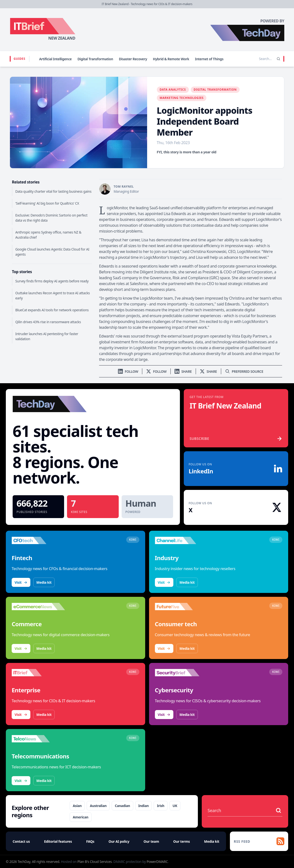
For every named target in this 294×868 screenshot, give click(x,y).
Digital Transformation (95, 59)
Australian (98, 806)
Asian (77, 806)
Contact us (21, 841)
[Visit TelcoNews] (38, 739)
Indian (144, 806)
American (81, 817)
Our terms (182, 841)
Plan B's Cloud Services (95, 862)
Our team (151, 841)
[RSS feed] (259, 841)
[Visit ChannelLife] (182, 540)
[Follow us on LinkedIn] (128, 371)
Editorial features (58, 841)
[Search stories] (255, 59)
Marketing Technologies (182, 98)
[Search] (278, 59)
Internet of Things (209, 59)
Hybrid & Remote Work (171, 59)
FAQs (90, 841)
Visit (21, 582)
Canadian (122, 806)
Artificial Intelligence (55, 59)
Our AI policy (119, 841)
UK (175, 806)
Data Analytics (173, 90)
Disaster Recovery (133, 59)
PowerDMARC (157, 862)
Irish (160, 806)
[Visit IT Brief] (38, 673)
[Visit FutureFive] (182, 607)
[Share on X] (208, 371)
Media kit (44, 582)
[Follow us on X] (156, 371)
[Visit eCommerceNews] (38, 607)
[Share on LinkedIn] (183, 371)
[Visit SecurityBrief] (182, 673)
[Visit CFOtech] (38, 540)
